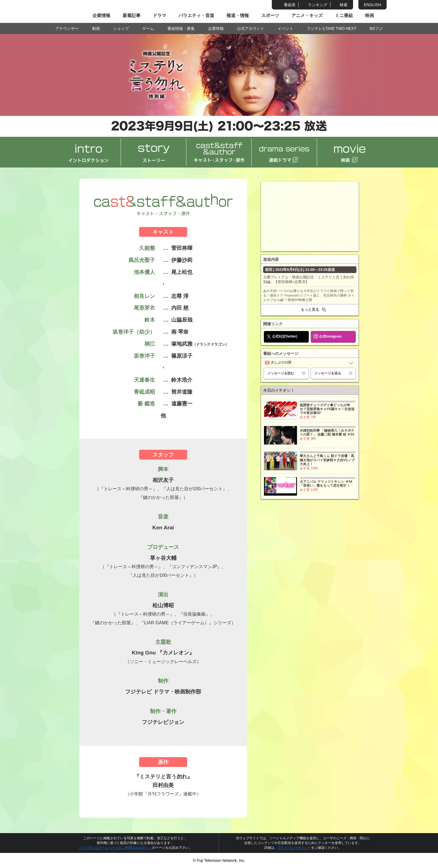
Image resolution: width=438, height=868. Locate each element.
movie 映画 (350, 152)
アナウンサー (67, 28)
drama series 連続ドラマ (284, 152)
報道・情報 (238, 15)
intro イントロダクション (88, 152)
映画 (370, 15)
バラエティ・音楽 (196, 15)
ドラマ (160, 15)
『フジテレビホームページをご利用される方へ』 (115, 848)
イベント (285, 28)
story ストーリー (154, 152)
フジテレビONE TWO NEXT (332, 28)
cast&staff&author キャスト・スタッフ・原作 (219, 152)
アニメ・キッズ (307, 15)
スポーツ (270, 15)
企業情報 (101, 15)
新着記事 (132, 15)
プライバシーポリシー (294, 848)
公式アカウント (251, 28)
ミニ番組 (344, 15)
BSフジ (376, 28)
